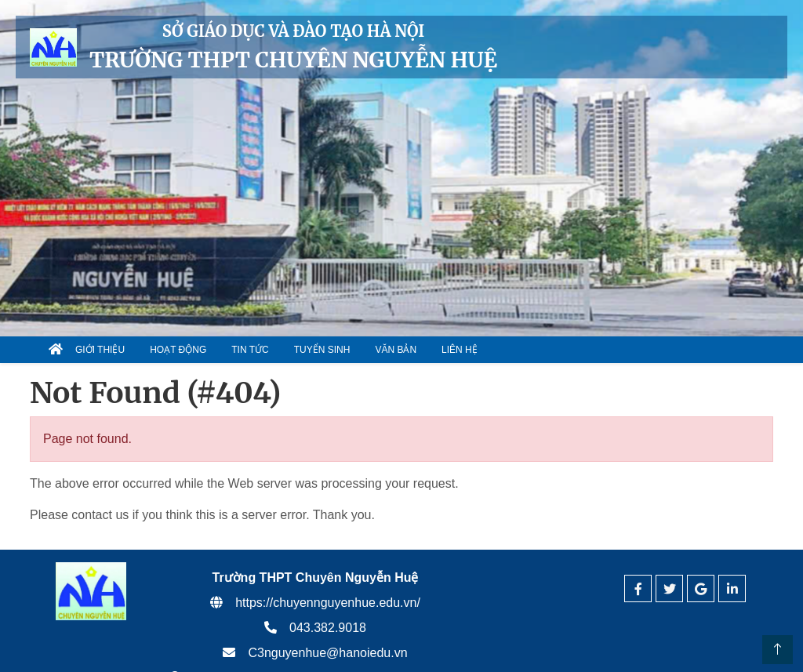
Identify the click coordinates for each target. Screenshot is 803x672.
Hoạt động (178, 350)
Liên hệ (460, 350)
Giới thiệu (100, 350)
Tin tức (250, 350)
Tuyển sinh (322, 350)
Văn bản (396, 350)
